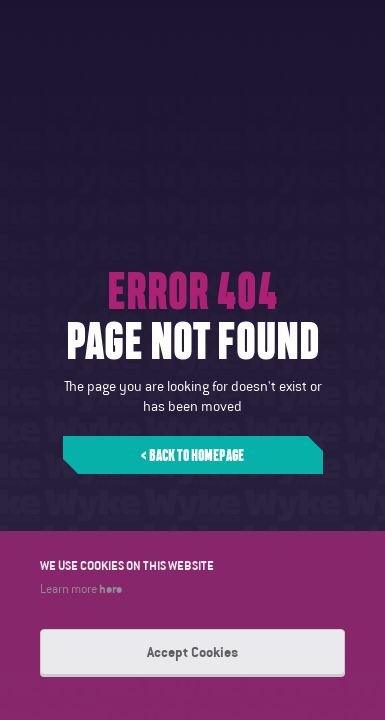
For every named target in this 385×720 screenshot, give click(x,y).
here (110, 588)
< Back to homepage (192, 455)
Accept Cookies (192, 652)
